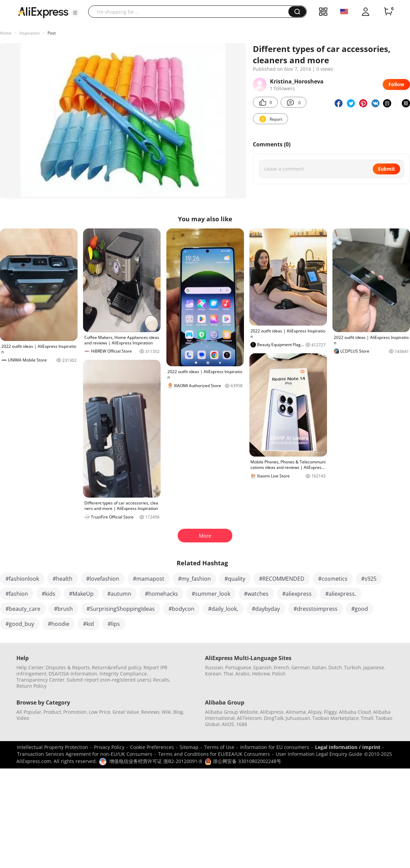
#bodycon (181, 609)
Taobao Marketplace (336, 718)
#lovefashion (103, 579)
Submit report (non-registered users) (109, 680)
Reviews (150, 712)
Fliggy (330, 712)
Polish (279, 674)
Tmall (367, 718)
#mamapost (149, 579)
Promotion (75, 712)
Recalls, (162, 680)
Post (52, 33)
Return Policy (31, 686)
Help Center (30, 667)
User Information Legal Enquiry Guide (319, 754)
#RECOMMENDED (282, 579)
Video (23, 718)
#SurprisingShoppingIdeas (121, 609)
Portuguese (238, 667)
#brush (63, 609)
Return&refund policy (117, 667)
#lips (114, 624)
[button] (75, 13)
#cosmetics (333, 579)
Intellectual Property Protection (53, 747)
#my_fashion (194, 579)
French (282, 667)
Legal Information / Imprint (348, 747)
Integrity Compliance (123, 674)
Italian (319, 667)
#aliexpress (297, 594)
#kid (88, 624)
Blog (178, 712)
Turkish (353, 667)
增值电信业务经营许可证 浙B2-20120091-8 (156, 761)
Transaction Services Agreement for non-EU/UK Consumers (85, 754)
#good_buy (20, 624)
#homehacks (161, 594)
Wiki (166, 712)
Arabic (243, 674)
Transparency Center (40, 680)
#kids (49, 594)
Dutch (335, 667)
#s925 (369, 579)
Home (6, 33)
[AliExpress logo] (43, 12)
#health (63, 579)
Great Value (126, 712)
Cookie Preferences (152, 747)
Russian (214, 667)
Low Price (100, 712)
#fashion (17, 594)
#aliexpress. (341, 594)
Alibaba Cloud (355, 712)
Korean (213, 674)
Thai (228, 674)
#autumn (119, 594)
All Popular (29, 712)
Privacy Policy (109, 747)
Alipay (315, 712)
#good (360, 609)
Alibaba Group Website (231, 712)
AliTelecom (249, 718)
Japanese (374, 667)
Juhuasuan (298, 718)
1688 (242, 724)
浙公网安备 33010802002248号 (243, 761)
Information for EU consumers (275, 747)
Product (52, 712)
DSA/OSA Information (73, 674)
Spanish (262, 667)
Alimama (296, 712)
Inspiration (30, 33)
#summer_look (211, 594)
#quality (235, 579)
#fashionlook (22, 579)
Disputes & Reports (68, 667)
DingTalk (274, 718)
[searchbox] (191, 12)
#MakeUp (81, 594)
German (301, 667)
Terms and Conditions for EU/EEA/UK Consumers (214, 754)
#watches (256, 594)
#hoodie (59, 624)
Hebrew (261, 674)
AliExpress (272, 712)
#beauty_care (23, 609)
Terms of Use (219, 747)
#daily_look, (223, 609)
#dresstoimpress (316, 609)
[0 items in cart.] (388, 12)
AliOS (228, 724)
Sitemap (189, 747)
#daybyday (266, 609)
